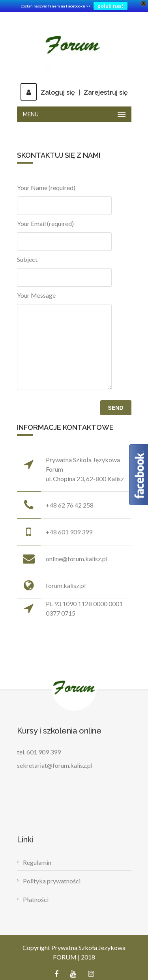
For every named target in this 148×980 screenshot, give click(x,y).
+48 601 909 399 (69, 532)
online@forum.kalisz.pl (77, 559)
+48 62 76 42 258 (70, 505)
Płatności (36, 899)
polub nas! (111, 6)
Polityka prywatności (52, 881)
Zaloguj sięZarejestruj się (74, 92)
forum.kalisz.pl (66, 585)
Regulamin (37, 862)
